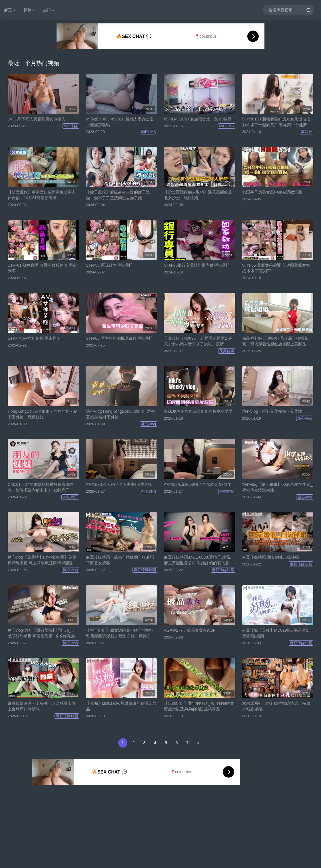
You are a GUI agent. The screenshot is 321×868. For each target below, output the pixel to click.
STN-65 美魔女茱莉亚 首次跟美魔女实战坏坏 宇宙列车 (276, 268)
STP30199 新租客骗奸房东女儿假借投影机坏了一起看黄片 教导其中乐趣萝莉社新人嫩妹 (277, 122)
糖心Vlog (149, 424)
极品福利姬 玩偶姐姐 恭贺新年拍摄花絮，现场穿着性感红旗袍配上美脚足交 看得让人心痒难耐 (276, 341)
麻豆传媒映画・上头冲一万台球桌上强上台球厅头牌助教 (42, 706)
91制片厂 (70, 497)
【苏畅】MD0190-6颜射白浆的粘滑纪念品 (121, 706)
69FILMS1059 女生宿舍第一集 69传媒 (198, 119)
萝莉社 (307, 132)
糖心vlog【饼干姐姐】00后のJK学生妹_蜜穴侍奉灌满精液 (277, 487)
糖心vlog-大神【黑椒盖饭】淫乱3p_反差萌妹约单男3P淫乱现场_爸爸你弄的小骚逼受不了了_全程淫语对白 (43, 633)
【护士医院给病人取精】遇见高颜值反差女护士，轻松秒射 (198, 195)
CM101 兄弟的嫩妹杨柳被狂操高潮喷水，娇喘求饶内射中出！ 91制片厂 (41, 487)
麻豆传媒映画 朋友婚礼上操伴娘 (271, 557)
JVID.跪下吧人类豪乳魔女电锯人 (37, 119)
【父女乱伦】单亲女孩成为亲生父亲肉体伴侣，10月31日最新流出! (42, 195)
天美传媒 (227, 351)
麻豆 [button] (10, 10)
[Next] (198, 743)
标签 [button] (30, 10)
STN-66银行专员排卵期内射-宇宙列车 (197, 265)
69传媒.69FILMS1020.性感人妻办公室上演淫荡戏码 (120, 122)
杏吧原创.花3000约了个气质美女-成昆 (198, 484)
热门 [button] (49, 10)
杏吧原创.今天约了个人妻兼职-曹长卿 (119, 484)
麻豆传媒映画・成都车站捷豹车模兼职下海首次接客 (120, 560)
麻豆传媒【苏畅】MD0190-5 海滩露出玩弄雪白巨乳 (276, 633)
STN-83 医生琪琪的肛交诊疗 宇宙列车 (120, 338)
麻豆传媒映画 (145, 570)
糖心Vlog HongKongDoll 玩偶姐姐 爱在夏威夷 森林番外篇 (121, 414)
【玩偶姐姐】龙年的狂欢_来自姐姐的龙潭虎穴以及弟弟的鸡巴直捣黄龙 (199, 706)
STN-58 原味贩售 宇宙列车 (110, 265)
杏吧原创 (149, 491)
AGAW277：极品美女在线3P (190, 630)
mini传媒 (71, 126)
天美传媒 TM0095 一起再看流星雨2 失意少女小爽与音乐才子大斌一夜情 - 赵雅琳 (198, 341)
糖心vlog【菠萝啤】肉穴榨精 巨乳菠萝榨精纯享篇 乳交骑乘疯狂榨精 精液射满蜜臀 (43, 560)
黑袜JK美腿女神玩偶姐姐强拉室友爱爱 (198, 411)
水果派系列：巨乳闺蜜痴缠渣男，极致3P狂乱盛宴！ (276, 706)
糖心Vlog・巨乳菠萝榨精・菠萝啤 (272, 411)
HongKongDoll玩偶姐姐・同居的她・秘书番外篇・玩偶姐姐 (43, 414)
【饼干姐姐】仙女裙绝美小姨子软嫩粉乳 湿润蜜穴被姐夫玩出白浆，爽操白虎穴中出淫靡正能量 (121, 633)
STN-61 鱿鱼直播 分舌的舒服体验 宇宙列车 (42, 268)
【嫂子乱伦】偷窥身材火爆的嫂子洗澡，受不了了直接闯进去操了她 (118, 195)
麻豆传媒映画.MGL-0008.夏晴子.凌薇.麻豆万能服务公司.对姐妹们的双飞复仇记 (198, 560)
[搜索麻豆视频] (289, 10)
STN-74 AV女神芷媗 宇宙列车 (34, 338)
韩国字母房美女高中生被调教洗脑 (272, 192)
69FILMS (148, 132)
